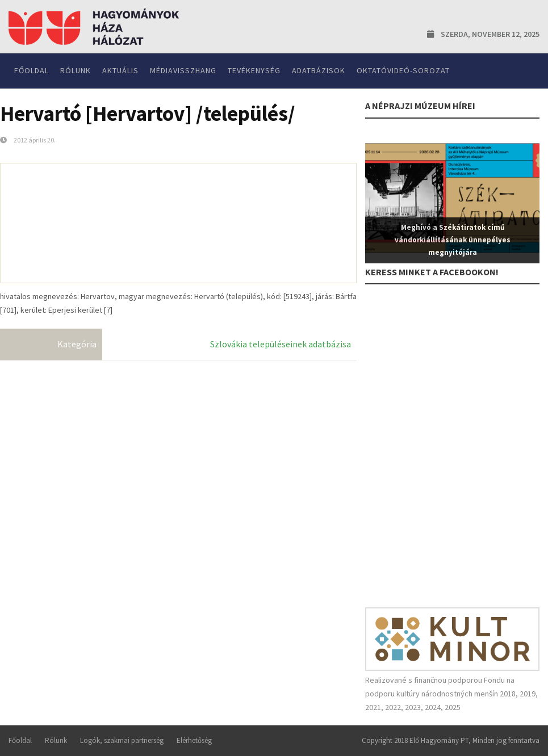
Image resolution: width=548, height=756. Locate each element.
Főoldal (32, 70)
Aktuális (120, 70)
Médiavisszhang (183, 70)
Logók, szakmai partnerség (122, 740)
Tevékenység (254, 70)
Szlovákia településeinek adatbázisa (281, 344)
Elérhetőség (194, 740)
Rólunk (76, 70)
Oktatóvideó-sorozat (403, 70)
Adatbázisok (319, 70)
